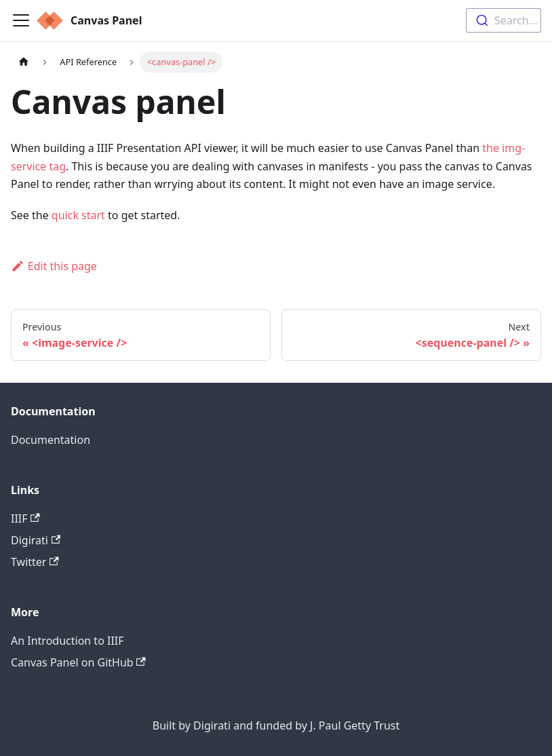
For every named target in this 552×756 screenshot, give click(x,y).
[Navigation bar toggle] (21, 20)
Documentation (51, 440)
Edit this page (54, 266)
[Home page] (24, 62)
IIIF (25, 518)
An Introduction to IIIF (67, 641)
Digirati (36, 540)
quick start (78, 215)
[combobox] (504, 20)
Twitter (35, 562)
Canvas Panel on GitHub (78, 662)
